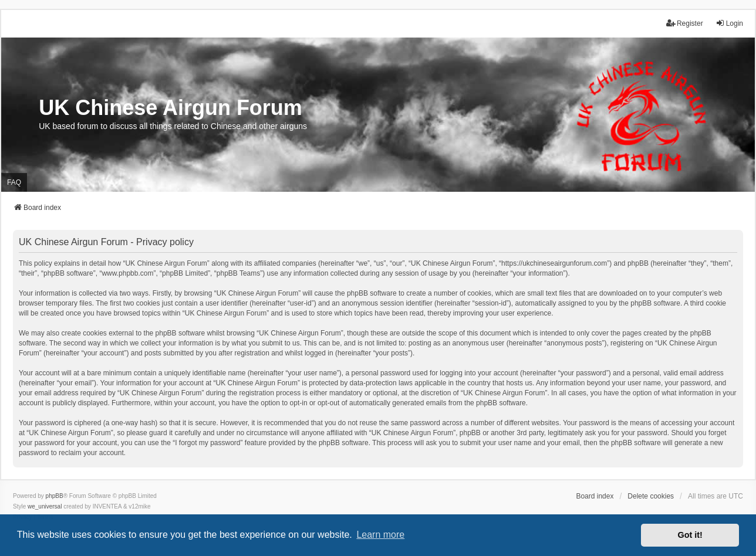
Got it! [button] (690, 535)
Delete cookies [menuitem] (651, 496)
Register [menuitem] (685, 23)
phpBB (55, 496)
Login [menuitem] (729, 23)
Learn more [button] (380, 535)
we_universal (45, 506)
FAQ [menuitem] (14, 182)
